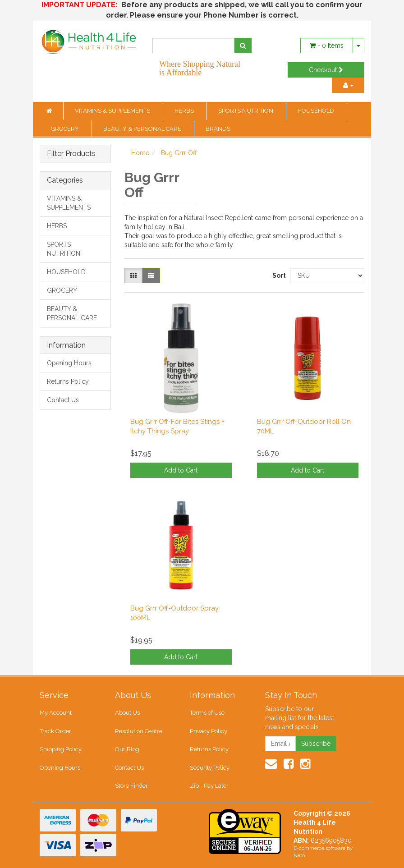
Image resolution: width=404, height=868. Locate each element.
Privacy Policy (209, 731)
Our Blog (127, 749)
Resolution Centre (139, 731)
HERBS (185, 111)
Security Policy (210, 768)
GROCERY (66, 129)
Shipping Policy (61, 749)
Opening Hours (69, 363)
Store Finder (131, 786)
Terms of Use (207, 713)
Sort (278, 276)
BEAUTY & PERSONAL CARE (143, 129)
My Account (56, 713)
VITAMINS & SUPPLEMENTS (113, 111)
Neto (299, 856)
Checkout (326, 70)
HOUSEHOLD (317, 111)
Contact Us (63, 400)
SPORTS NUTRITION (246, 111)
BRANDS (218, 129)
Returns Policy (68, 381)
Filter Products (71, 154)
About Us (127, 713)
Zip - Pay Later (209, 786)
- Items (327, 46)
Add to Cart (181, 470)
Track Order (55, 731)
